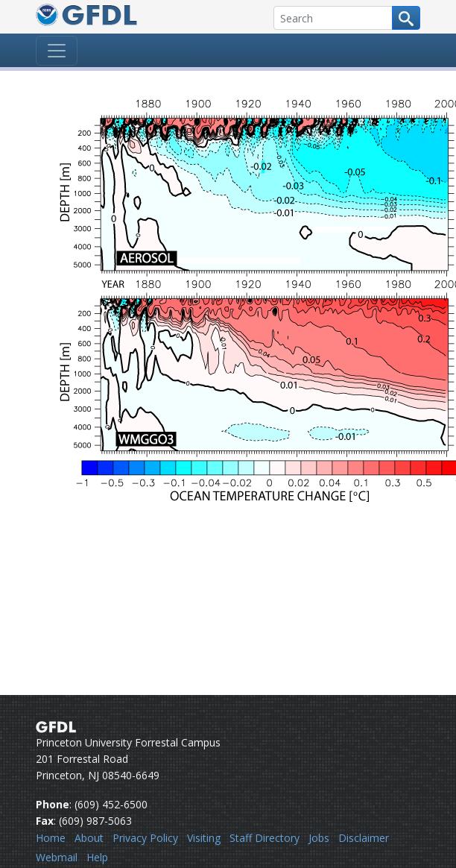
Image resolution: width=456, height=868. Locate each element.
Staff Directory (265, 838)
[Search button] (406, 18)
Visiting (204, 838)
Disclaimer (364, 838)
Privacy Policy (145, 838)
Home (51, 838)
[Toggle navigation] (57, 51)
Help (97, 857)
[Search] (333, 18)
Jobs (319, 838)
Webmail (57, 857)
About (89, 838)
